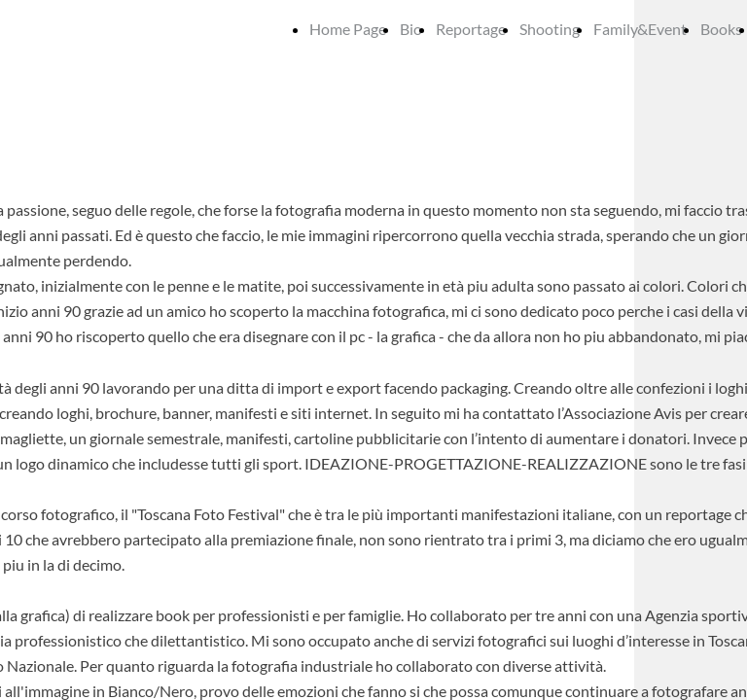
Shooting (550, 29)
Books (721, 29)
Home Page (348, 29)
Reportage (471, 29)
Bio (411, 29)
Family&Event (640, 29)
